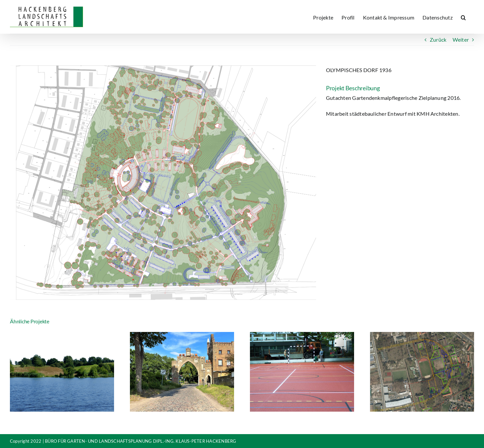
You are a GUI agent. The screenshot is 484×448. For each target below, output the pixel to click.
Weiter (461, 40)
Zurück (438, 40)
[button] (463, 17)
